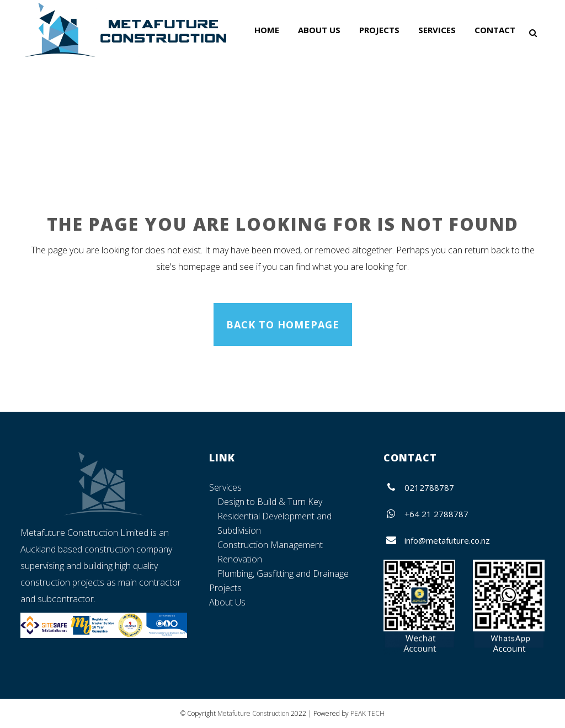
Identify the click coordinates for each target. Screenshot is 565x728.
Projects (225, 588)
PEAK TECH (367, 713)
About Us (227, 602)
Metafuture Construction (253, 713)
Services (225, 487)
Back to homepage (283, 325)
